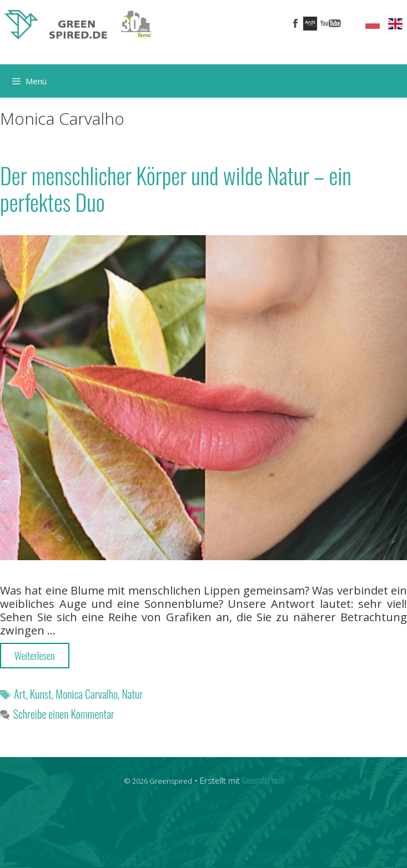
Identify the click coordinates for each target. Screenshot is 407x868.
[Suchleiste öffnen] (391, 81)
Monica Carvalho (86, 694)
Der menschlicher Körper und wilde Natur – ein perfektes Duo (176, 189)
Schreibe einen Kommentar (64, 714)
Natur (132, 694)
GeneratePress (263, 780)
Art (20, 694)
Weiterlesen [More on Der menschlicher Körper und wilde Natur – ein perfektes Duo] (35, 656)
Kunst (41, 694)
